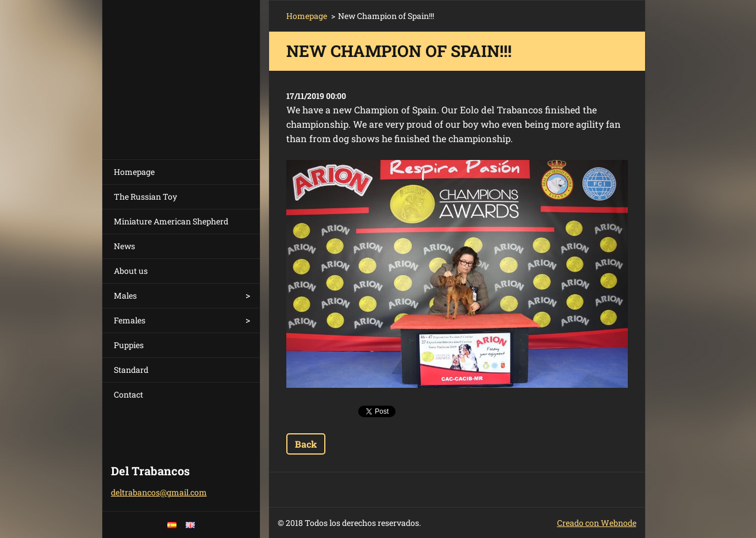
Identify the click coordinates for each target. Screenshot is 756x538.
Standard (131, 370)
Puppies (129, 345)
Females (130, 320)
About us (131, 271)
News (124, 246)
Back (306, 444)
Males (125, 295)
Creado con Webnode (597, 523)
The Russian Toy (145, 196)
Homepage (134, 172)
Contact (128, 394)
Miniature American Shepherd (171, 221)
